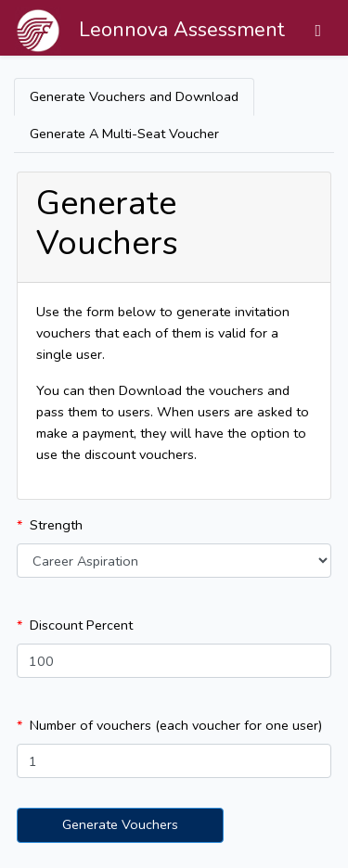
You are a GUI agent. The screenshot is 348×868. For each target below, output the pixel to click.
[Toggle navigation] (318, 31)
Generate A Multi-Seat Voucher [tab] (124, 134)
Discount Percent (81, 625)
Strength (56, 525)
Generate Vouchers (120, 824)
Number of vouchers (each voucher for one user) (176, 725)
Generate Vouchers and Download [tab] (134, 96)
